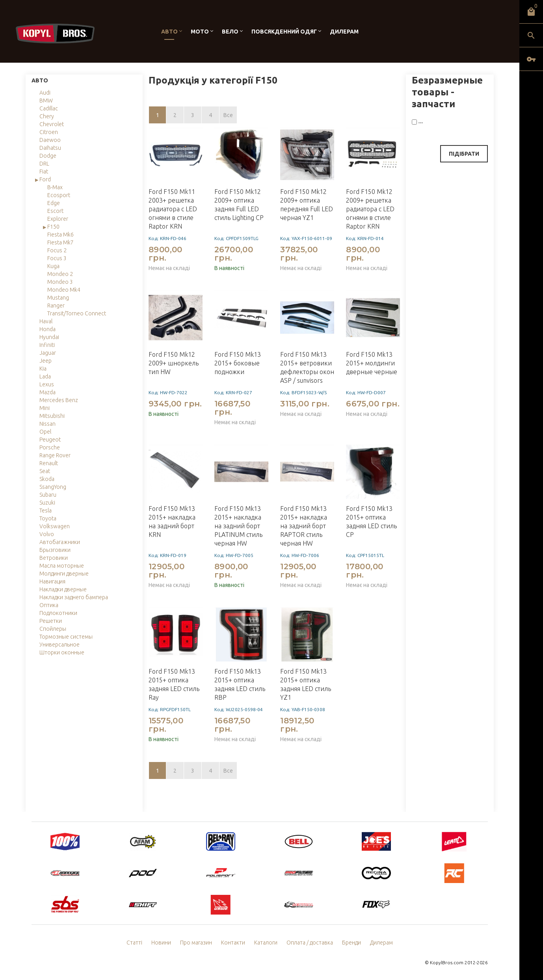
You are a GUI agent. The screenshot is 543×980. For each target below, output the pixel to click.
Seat (45, 471)
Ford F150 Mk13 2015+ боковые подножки (238, 363)
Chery (47, 116)
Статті (134, 943)
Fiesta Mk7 (60, 242)
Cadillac (49, 108)
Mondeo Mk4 (64, 290)
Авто (169, 32)
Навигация (52, 581)
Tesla (46, 510)
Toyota (48, 518)
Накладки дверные (63, 589)
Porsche (50, 447)
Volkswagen (55, 526)
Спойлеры (53, 629)
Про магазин (196, 943)
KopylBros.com (447, 962)
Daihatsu (50, 148)
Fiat (44, 171)
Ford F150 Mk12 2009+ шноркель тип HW (174, 363)
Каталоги (266, 943)
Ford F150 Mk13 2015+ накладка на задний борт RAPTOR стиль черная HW (304, 526)
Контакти (233, 943)
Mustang (58, 298)
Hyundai (49, 337)
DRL (44, 164)
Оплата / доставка (310, 943)
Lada (45, 376)
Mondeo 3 (60, 282)
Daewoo (50, 140)
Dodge (48, 156)
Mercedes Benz (59, 400)
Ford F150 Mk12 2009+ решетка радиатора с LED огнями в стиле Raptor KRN (370, 209)
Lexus (47, 384)
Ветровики (54, 558)
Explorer (58, 219)
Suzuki (47, 503)
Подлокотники (58, 613)
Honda (47, 329)
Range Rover (55, 455)
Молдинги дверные (64, 574)
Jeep (46, 361)
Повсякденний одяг (284, 32)
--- (417, 122)
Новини (161, 943)
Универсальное (60, 645)
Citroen (49, 132)
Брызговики (55, 550)
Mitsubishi (52, 416)
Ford (45, 179)
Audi (45, 93)
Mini (45, 408)
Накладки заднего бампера (74, 597)
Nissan (47, 424)
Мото (200, 32)
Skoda (47, 479)
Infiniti (47, 345)
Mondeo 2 (60, 274)
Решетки (51, 621)
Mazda (47, 392)
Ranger (56, 306)
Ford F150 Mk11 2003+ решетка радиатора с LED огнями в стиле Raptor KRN (173, 209)
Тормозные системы (66, 637)
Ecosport (59, 195)
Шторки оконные (62, 652)
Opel (45, 432)
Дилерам (344, 32)
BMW (46, 101)
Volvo (47, 534)
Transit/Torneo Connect (77, 313)
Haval (46, 321)
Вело (230, 32)
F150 (53, 227)
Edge (54, 203)
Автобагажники (60, 542)
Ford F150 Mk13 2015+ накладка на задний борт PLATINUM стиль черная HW (238, 526)
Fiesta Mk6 (60, 235)
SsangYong (53, 487)
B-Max (55, 187)
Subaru (48, 495)
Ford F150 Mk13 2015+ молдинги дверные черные (372, 363)
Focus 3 (57, 258)
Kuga (53, 266)
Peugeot (50, 440)
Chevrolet (52, 124)
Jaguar (48, 353)
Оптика (49, 605)
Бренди (351, 943)
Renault (49, 463)
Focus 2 (57, 250)
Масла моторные (62, 566)
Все (228, 115)
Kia (43, 369)
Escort (55, 211)
